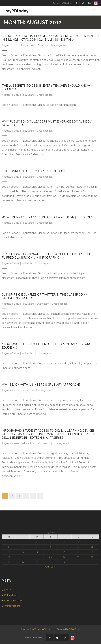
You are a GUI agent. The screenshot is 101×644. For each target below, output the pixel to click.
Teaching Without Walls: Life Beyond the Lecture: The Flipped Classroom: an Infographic (46, 256)
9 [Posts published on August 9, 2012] (50, 547)
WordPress (75, 629)
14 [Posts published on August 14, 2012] (23, 552)
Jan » (54, 567)
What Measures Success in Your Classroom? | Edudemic (47, 217)
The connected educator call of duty (34, 171)
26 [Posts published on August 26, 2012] (92, 557)
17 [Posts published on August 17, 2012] (64, 552)
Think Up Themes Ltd (45, 629)
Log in (8, 590)
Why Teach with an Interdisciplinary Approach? (41, 385)
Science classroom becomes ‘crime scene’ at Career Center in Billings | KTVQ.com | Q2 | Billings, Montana (50, 38)
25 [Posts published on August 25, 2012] (78, 557)
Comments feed (13, 601)
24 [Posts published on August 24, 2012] (64, 557)
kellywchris (28, 45)
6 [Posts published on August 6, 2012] (9, 547)
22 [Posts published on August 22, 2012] (37, 557)
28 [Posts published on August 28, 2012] (23, 562)
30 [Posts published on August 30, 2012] (50, 562)
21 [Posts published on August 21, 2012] (23, 557)
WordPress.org (12, 606)
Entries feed (11, 595)
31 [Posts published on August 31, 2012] (64, 562)
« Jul (47, 567)
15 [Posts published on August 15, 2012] (37, 552)
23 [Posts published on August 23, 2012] (50, 557)
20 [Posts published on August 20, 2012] (9, 557)
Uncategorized (59, 45)
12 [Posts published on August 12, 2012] (92, 547)
